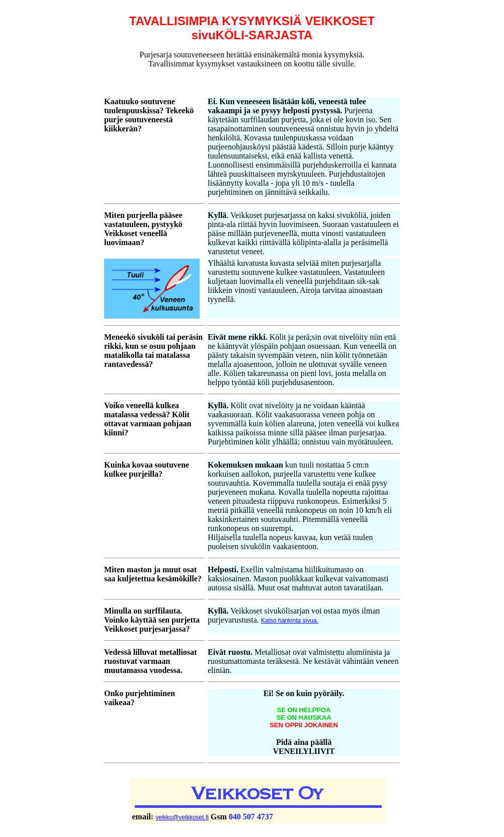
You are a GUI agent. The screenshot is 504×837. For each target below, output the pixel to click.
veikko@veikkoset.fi (182, 817)
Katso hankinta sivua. (290, 621)
